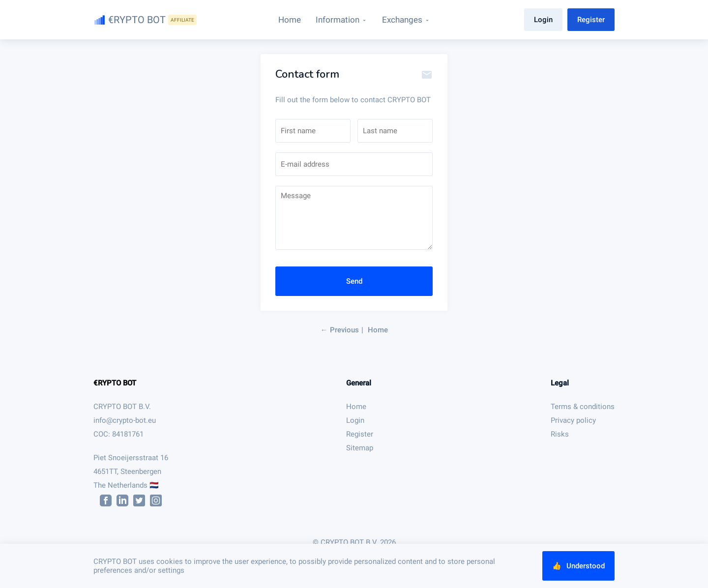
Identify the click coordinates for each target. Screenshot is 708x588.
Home (378, 330)
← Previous (340, 330)
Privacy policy (573, 420)
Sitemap (360, 448)
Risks (560, 434)
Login (543, 20)
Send (354, 281)
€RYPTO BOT (115, 383)
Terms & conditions (583, 407)
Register (591, 20)
